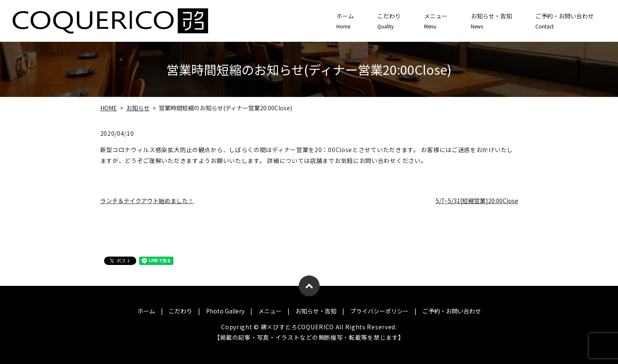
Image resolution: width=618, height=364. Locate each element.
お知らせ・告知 (491, 21)
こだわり (389, 21)
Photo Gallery (225, 311)
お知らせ (138, 108)
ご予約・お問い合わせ (565, 21)
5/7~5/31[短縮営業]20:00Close (477, 201)
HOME (109, 108)
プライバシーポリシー (379, 311)
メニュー (436, 21)
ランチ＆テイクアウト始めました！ (147, 201)
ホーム (345, 21)
